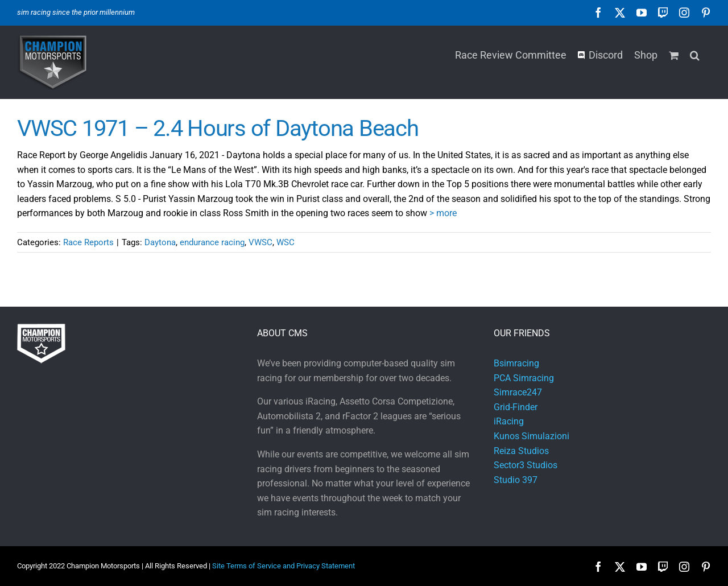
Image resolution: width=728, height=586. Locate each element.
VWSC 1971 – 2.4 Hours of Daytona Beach (218, 128)
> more (443, 213)
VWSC (260, 242)
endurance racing (212, 242)
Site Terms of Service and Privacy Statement (284, 566)
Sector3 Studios (526, 465)
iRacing (509, 421)
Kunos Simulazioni (531, 436)
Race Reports (88, 242)
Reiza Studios (521, 451)
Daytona (160, 242)
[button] (695, 54)
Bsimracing (516, 363)
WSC (286, 242)
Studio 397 (516, 480)
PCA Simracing (524, 378)
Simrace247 (518, 392)
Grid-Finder (516, 407)
